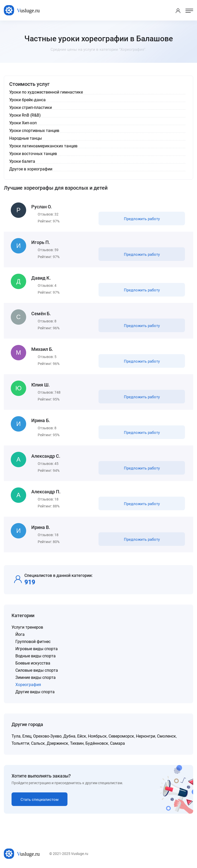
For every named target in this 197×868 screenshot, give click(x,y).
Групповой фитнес (33, 642)
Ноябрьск (97, 736)
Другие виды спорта (35, 692)
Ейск (82, 736)
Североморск (121, 736)
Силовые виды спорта (37, 670)
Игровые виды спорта (37, 649)
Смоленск (166, 736)
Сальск (38, 743)
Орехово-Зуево (47, 736)
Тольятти (20, 743)
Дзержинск (57, 743)
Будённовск (97, 743)
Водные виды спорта (36, 656)
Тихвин (77, 743)
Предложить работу (142, 219)
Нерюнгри (146, 736)
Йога (20, 634)
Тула (16, 736)
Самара (117, 743)
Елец (27, 736)
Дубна (69, 736)
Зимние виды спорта (36, 677)
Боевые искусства (33, 663)
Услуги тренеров (27, 627)
